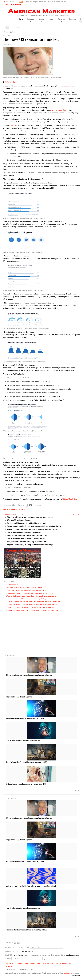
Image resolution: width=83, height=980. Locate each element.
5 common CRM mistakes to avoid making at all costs (26, 523)
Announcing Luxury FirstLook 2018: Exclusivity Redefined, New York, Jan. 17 (34, 605)
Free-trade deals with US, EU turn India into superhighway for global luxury (34, 526)
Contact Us (9, 967)
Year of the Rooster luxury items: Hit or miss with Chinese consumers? (32, 596)
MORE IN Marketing (11, 655)
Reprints (22, 505)
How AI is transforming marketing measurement (24, 533)
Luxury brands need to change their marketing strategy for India (30, 599)
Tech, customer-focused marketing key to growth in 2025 (27, 542)
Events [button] (51, 20)
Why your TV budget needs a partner (20, 520)
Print (13, 32)
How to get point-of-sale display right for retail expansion (27, 539)
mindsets (67, 86)
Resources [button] (61, 20)
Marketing (6, 35)
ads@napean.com (73, 955)
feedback (67, 973)
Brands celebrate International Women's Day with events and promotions (33, 610)
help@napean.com (27, 951)
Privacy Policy (10, 964)
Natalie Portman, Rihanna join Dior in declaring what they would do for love (34, 602)
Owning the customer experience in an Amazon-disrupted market (30, 593)
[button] (11, 2)
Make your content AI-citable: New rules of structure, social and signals (32, 530)
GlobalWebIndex (70, 499)
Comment (18, 27)
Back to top (76, 791)
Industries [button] (30, 20)
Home (21, 19)
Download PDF (39, 505)
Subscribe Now (16, 5)
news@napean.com (21, 955)
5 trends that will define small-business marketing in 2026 (27, 536)
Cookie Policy (35, 964)
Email (7, 32)
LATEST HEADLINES (22, 514)
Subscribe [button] (72, 19)
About (6, 5)
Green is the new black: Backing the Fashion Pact (25, 588)
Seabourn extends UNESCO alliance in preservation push (27, 591)
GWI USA (14, 126)
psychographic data (58, 110)
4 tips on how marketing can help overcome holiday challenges (30, 545)
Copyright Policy (22, 964)
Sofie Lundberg (11, 82)
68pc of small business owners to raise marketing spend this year (30, 517)
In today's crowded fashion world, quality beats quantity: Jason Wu (31, 607)
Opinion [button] (41, 20)
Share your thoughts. (14, 509)
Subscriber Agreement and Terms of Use (57, 964)
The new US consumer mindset (31, 40)
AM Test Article (13, 585)
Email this (8, 505)
